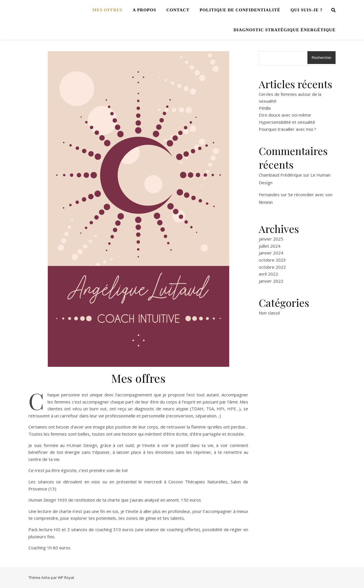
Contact (178, 10)
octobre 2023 (272, 260)
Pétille (265, 108)
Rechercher (321, 58)
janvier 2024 (271, 253)
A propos (144, 10)
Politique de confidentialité (240, 10)
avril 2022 (268, 274)
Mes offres (107, 10)
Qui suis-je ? (307, 10)
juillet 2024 (270, 246)
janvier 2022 (271, 281)
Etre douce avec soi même (285, 115)
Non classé (269, 313)
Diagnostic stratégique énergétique (285, 30)
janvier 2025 (271, 239)
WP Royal (66, 577)
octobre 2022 (272, 267)
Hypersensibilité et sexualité (287, 122)
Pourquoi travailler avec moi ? (288, 129)
